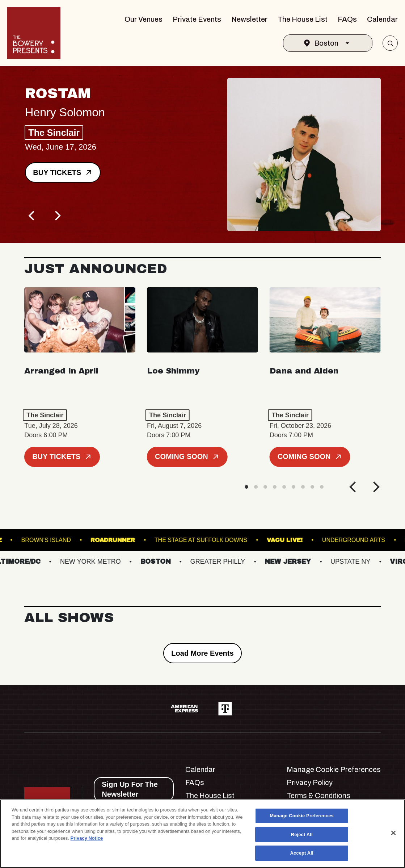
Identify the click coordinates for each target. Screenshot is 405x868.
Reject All (302, 834)
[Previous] (32, 216)
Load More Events (202, 653)
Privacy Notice (87, 838)
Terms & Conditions (318, 796)
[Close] (393, 833)
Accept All (301, 853)
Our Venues (144, 19)
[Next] (57, 216)
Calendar (382, 19)
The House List (303, 19)
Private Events (197, 19)
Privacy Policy (310, 783)
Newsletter (249, 19)
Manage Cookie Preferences (334, 769)
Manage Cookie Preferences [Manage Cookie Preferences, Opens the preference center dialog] (302, 816)
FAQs (347, 19)
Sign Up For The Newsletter (130, 789)
